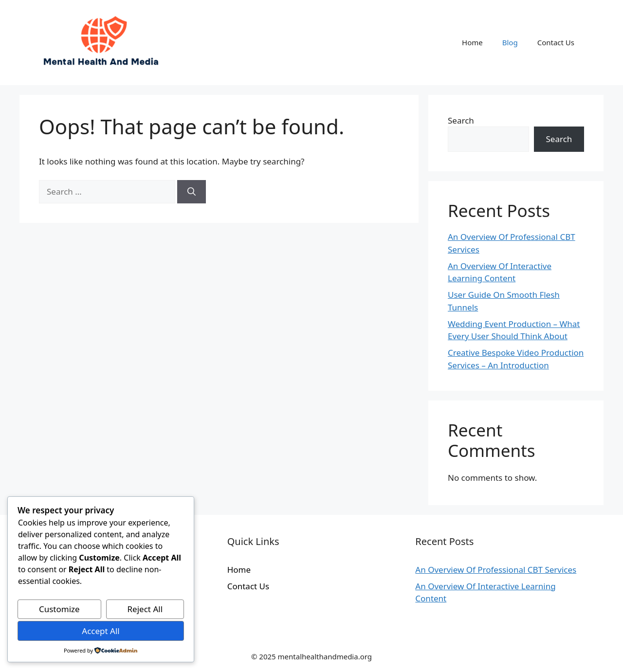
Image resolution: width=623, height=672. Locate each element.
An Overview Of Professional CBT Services (496, 570)
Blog (510, 42)
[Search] (192, 192)
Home (472, 42)
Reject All (145, 609)
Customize (59, 609)
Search (461, 120)
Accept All (101, 631)
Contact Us (556, 42)
